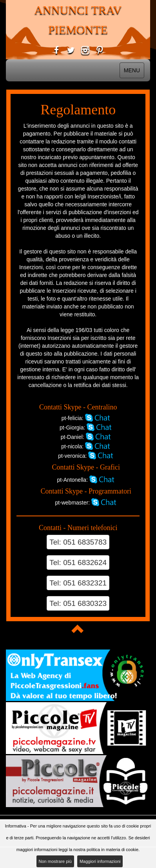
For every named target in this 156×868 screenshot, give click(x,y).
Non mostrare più (55, 861)
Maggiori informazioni (100, 861)
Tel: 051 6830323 (78, 603)
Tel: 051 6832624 (78, 562)
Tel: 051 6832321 (78, 583)
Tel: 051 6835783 (78, 542)
